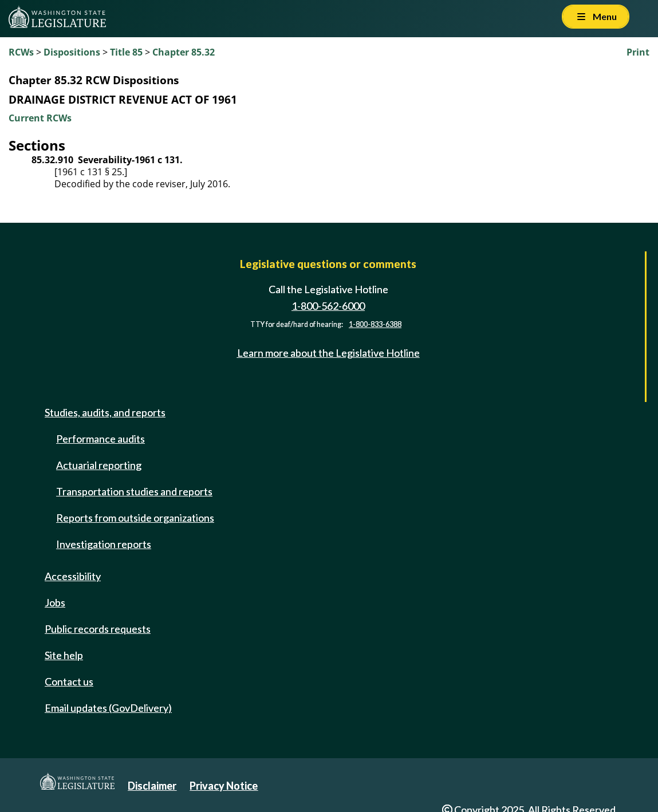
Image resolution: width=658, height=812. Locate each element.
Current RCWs (40, 118)
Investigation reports (104, 544)
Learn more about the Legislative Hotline (328, 353)
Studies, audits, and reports (105, 412)
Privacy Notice (224, 786)
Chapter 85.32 (184, 52)
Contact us (69, 681)
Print (638, 52)
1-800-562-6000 (328, 306)
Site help (64, 655)
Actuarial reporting (99, 465)
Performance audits (101, 439)
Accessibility (73, 576)
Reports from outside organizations (135, 518)
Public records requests (98, 629)
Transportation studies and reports (134, 491)
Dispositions (72, 52)
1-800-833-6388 (375, 324)
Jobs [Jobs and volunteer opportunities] (55, 602)
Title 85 (126, 52)
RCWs (21, 52)
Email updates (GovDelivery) (108, 708)
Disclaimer (152, 786)
